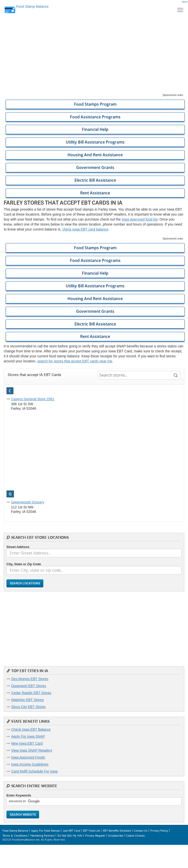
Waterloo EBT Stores (28, 700)
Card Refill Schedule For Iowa (34, 771)
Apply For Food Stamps (45, 830)
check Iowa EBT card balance (85, 229)
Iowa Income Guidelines (30, 764)
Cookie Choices (135, 835)
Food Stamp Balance (15, 830)
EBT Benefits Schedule (117, 830)
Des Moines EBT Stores (30, 679)
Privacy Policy (159, 830)
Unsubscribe (115, 835)
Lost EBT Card (71, 830)
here (185, 2)
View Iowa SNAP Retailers (32, 750)
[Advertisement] (94, 58)
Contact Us (141, 830)
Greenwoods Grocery (28, 502)
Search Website (23, 815)
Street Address (18, 547)
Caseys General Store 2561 (33, 399)
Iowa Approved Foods (28, 757)
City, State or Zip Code (24, 564)
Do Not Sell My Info (70, 835)
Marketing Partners (42, 835)
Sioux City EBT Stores (28, 707)
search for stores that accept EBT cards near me (75, 361)
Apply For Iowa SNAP (28, 736)
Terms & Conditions (15, 835)
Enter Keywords (19, 795)
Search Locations (25, 583)
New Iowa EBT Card (27, 743)
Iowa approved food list (140, 219)
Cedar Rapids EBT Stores (31, 693)
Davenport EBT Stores (29, 686)
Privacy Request (95, 835)
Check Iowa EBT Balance (31, 729)
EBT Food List (91, 830)
